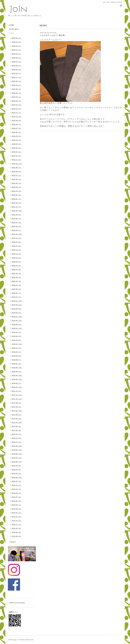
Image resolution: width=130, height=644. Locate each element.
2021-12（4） (17, 203)
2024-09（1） (17, 81)
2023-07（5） (17, 128)
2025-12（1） (17, 46)
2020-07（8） (17, 269)
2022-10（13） (17, 164)
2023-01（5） (17, 152)
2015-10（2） (17, 489)
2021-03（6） (17, 238)
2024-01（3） (17, 105)
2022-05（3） (17, 183)
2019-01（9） (17, 340)
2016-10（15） (17, 446)
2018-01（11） (17, 387)
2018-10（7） (17, 352)
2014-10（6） (17, 528)
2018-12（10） (17, 344)
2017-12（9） (17, 391)
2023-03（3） (17, 144)
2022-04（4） (17, 187)
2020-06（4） (17, 273)
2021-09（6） (17, 215)
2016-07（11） (17, 458)
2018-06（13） (17, 368)
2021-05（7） (17, 230)
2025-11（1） (17, 50)
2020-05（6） (17, 277)
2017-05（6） (17, 419)
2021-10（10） (17, 211)
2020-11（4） (17, 254)
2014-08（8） (17, 536)
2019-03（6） (17, 332)
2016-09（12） (17, 450)
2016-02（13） (17, 477)
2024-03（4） (17, 97)
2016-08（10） (17, 454)
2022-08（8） (17, 171)
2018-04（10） (17, 375)
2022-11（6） (17, 160)
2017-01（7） (17, 434)
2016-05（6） (17, 466)
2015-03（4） (17, 509)
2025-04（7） (17, 73)
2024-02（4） (17, 101)
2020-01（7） (17, 293)
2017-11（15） (17, 395)
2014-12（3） (17, 521)
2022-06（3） (17, 179)
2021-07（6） (17, 222)
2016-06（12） (17, 462)
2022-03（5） (17, 191)
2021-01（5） (17, 246)
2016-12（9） (17, 438)
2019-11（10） (17, 301)
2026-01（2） (17, 42)
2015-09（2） (17, 493)
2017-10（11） (17, 399)
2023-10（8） (17, 117)
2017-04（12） (17, 422)
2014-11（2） (17, 524)
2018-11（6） (17, 348)
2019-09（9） (17, 309)
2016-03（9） (17, 473)
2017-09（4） (17, 403)
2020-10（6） (17, 258)
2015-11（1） (17, 485)
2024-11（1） (17, 77)
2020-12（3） (17, 250)
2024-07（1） (17, 85)
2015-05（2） (17, 501)
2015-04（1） (17, 505)
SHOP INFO (14, 29)
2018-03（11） (17, 379)
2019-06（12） (17, 320)
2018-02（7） (17, 383)
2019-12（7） (17, 297)
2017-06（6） (17, 415)
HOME (12, 25)
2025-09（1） (17, 58)
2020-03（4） (17, 285)
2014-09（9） (17, 532)
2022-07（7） (17, 175)
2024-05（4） (17, 93)
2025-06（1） (17, 66)
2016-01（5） (17, 481)
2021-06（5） (17, 226)
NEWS (12, 33)
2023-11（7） (17, 113)
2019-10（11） (17, 305)
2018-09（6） (17, 356)
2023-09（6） (17, 120)
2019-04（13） (17, 328)
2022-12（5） (17, 156)
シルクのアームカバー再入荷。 (53, 35)
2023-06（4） (17, 132)
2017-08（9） (17, 407)
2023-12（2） (17, 109)
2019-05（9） (17, 324)
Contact (12, 542)
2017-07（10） (17, 411)
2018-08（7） (17, 360)
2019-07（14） (17, 317)
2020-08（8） (17, 266)
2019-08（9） (17, 313)
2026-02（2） (17, 38)
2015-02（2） (17, 513)
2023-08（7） (17, 124)
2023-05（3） (17, 136)
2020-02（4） (17, 289)
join (15, 640)
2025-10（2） (17, 54)
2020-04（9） (17, 281)
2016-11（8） (17, 442)
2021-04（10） (17, 234)
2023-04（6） (17, 140)
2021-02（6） (17, 242)
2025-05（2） (17, 69)
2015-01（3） (17, 517)
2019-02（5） (17, 336)
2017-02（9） (17, 430)
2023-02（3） (17, 148)
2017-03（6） (17, 426)
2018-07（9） (17, 364)
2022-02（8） (17, 195)
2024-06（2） (17, 89)
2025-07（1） (17, 62)
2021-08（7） (17, 219)
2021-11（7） (17, 207)
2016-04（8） (17, 470)
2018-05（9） (17, 371)
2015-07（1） (17, 497)
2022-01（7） (17, 199)
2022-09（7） (17, 168)
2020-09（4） (17, 262)
